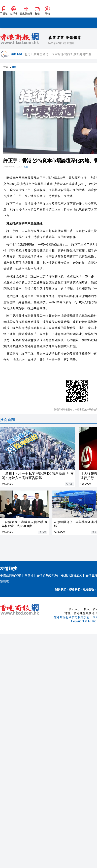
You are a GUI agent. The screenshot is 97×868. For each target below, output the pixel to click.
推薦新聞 (7, 420)
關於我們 (61, 589)
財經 (14, 67)
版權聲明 (88, 589)
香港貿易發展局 (47, 575)
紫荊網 (5, 581)
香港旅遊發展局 (72, 575)
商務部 (29, 575)
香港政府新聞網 (11, 575)
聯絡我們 (75, 589)
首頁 (6, 67)
